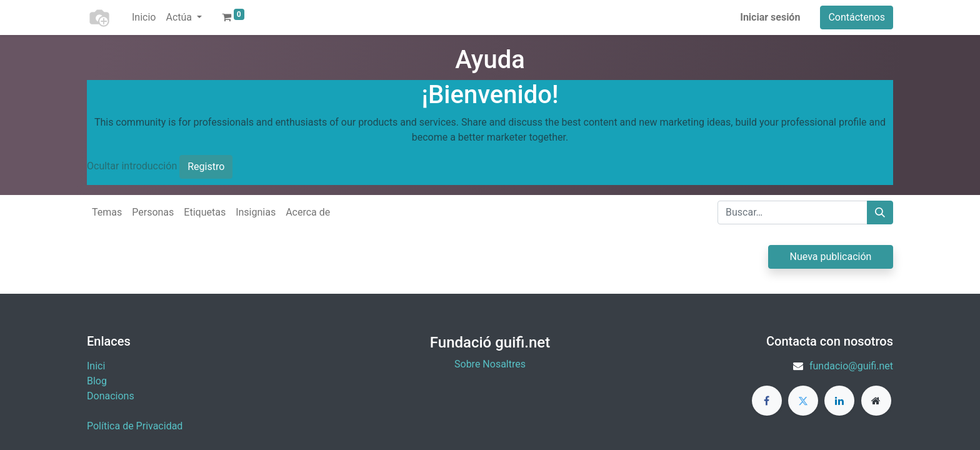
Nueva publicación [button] (831, 257)
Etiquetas (205, 212)
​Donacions (111, 396)
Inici (96, 366)
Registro (206, 167)
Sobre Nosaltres (490, 364)
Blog (97, 381)
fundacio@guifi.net (851, 366)
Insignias (256, 212)
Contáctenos (857, 17)
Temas (107, 212)
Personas (153, 212)
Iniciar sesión (770, 17)
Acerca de (308, 212)
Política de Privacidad (135, 426)
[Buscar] (880, 212)
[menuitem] (144, 17)
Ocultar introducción (132, 166)
